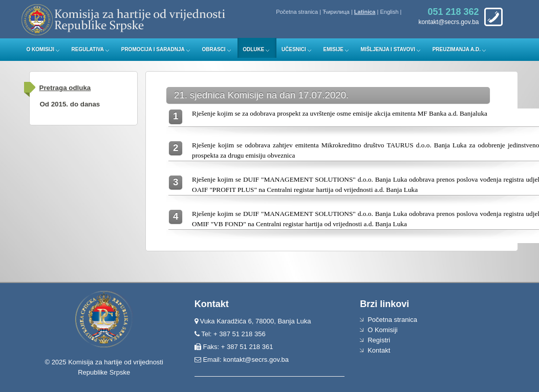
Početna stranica (297, 12)
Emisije (333, 49)
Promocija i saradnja (153, 49)
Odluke (253, 49)
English (389, 12)
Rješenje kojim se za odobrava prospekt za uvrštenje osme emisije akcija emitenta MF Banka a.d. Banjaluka (340, 113)
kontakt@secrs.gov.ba (256, 360)
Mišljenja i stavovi (388, 49)
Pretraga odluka (65, 88)
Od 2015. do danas (70, 104)
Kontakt (379, 350)
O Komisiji (40, 49)
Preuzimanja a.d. (457, 49)
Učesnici (294, 49)
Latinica (365, 12)
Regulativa (88, 49)
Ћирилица (336, 12)
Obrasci (213, 49)
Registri (379, 340)
